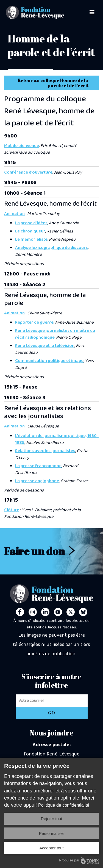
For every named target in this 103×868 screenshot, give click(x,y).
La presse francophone (38, 466)
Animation (14, 214)
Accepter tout (51, 848)
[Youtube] (58, 612)
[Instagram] (33, 612)
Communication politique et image (49, 361)
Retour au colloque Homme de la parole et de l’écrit (53, 83)
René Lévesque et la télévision (45, 346)
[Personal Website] (83, 612)
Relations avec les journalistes (45, 451)
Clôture (12, 510)
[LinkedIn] (45, 612)
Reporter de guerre (34, 322)
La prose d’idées (31, 223)
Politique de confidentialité (64, 805)
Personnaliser (52, 833)
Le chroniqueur (30, 231)
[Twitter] (71, 612)
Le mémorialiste (31, 239)
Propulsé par (79, 860)
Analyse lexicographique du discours (51, 248)
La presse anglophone (37, 481)
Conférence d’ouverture (28, 172)
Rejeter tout (52, 819)
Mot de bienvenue (22, 146)
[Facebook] (20, 612)
